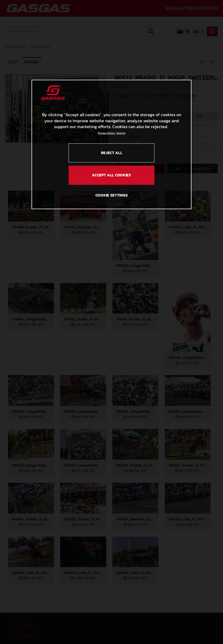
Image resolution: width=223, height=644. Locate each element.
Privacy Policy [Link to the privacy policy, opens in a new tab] (106, 133)
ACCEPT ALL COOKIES (111, 175)
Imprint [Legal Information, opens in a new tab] (121, 133)
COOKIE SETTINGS (112, 195)
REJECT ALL (112, 153)
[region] (111, 145)
